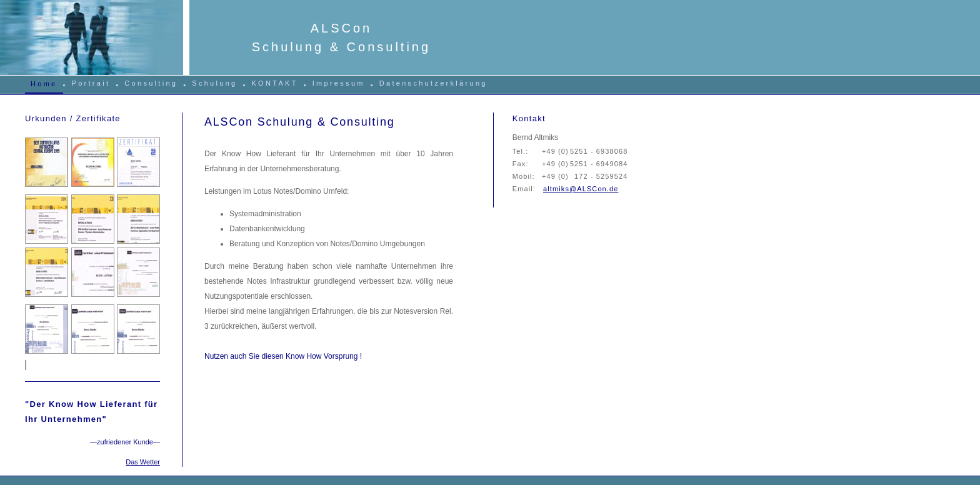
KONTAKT (274, 83)
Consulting (151, 83)
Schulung (214, 83)
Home (44, 84)
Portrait (91, 83)
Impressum (339, 83)
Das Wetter (143, 462)
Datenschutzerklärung (433, 83)
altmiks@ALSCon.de (581, 189)
